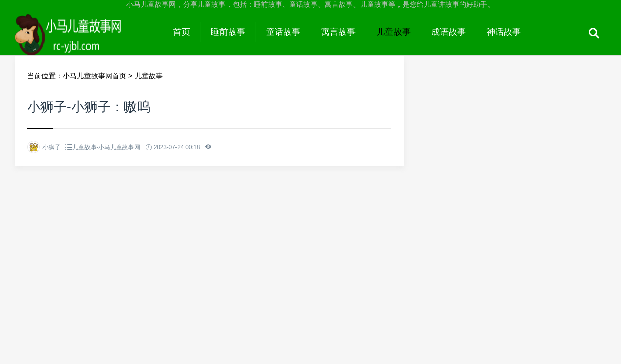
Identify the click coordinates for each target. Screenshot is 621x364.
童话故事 (283, 32)
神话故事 (504, 32)
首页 (182, 32)
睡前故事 (228, 32)
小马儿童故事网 (89, 41)
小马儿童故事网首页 (95, 76)
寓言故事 (338, 32)
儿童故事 (393, 32)
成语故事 (449, 32)
